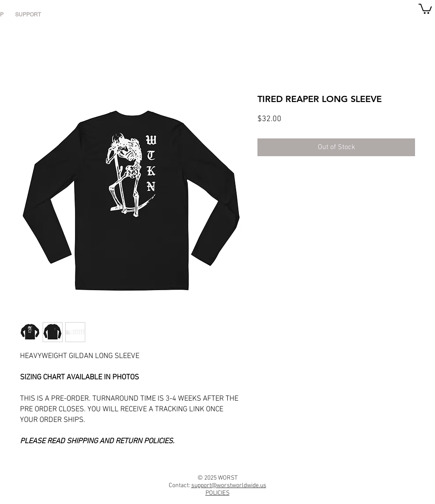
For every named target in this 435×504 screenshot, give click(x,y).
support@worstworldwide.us (229, 486)
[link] (425, 8)
